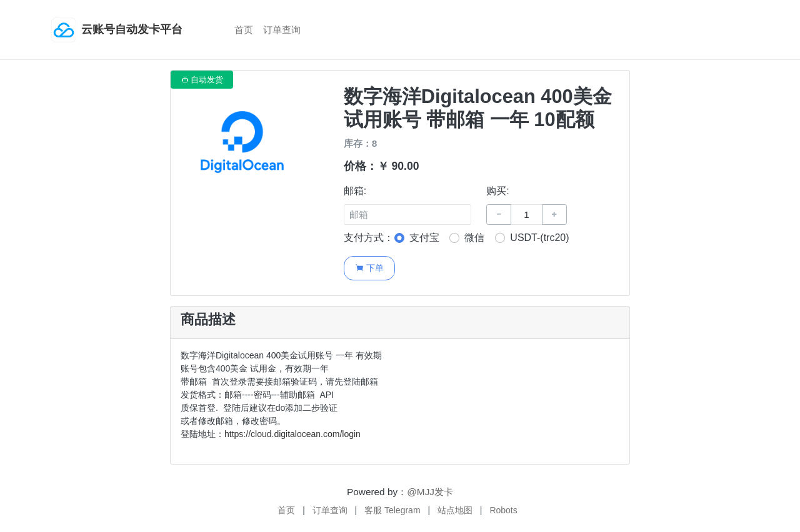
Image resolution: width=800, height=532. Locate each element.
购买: (497, 191)
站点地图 (455, 510)
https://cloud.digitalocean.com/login (292, 434)
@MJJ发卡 (430, 492)
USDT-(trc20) (539, 238)
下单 (369, 268)
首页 (244, 30)
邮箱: (355, 191)
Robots (503, 510)
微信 (474, 238)
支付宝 (424, 238)
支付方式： (369, 238)
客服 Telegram (392, 510)
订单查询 (282, 30)
